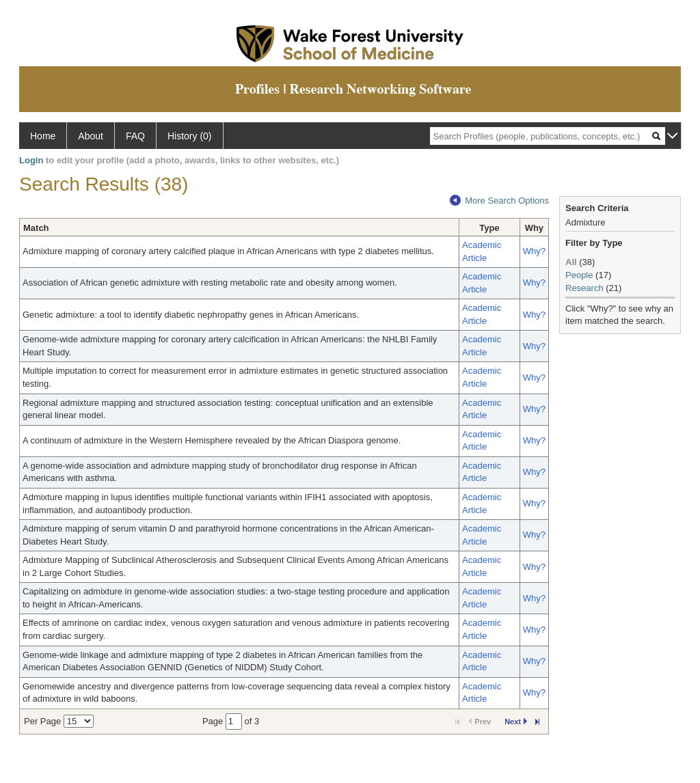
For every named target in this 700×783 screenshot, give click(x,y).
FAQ (135, 136)
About (91, 136)
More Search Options (499, 201)
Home (43, 136)
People (579, 275)
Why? (534, 251)
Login (31, 160)
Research (584, 288)
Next (516, 722)
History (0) (190, 136)
